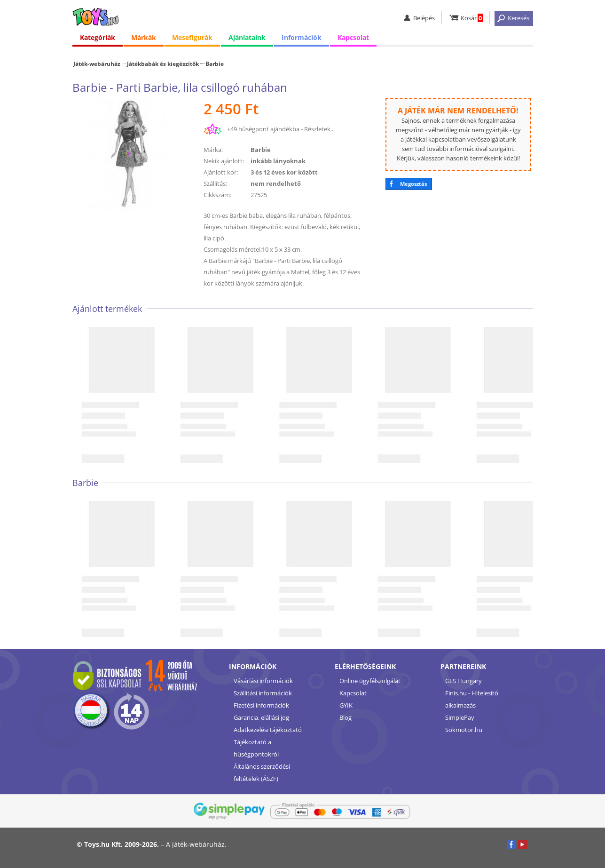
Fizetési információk (261, 705)
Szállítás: (215, 183)
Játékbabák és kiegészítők (163, 64)
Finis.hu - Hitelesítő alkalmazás (472, 699)
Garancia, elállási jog (261, 717)
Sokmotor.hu (464, 730)
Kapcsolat (353, 37)
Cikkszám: (217, 195)
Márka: (213, 150)
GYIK (346, 705)
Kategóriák (98, 37)
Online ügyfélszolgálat (370, 681)
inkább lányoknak (278, 161)
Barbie (215, 64)
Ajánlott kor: (221, 172)
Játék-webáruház (97, 64)
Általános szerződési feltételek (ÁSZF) (262, 772)
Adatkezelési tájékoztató (268, 730)
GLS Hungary (464, 681)
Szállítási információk (263, 693)
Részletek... (319, 129)
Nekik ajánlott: (224, 161)
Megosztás (413, 184)
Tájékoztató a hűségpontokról (256, 748)
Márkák (144, 37)
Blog (346, 717)
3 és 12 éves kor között (284, 172)
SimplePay (460, 717)
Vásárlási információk (263, 681)
